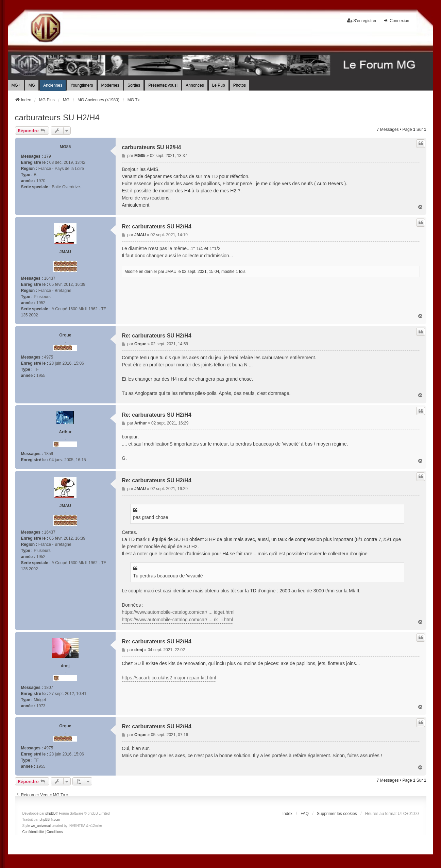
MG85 (65, 147)
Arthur (65, 432)
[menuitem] (33, 832)
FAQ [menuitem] (305, 814)
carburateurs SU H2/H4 (57, 117)
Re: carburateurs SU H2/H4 (157, 227)
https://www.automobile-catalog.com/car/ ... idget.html (178, 612)
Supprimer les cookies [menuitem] (337, 814)
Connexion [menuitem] (396, 21)
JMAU (65, 252)
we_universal (41, 826)
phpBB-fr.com (50, 820)
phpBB (50, 813)
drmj (65, 666)
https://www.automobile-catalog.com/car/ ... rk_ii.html (177, 620)
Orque (65, 335)
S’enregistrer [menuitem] (362, 21)
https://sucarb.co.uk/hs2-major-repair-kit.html (169, 678)
